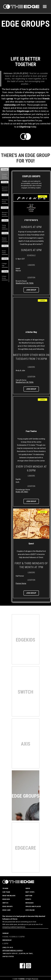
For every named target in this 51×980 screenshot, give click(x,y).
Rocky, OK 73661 (22, 492)
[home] (21, 7)
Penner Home (21, 583)
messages (29, 903)
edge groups (7, 907)
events (28, 899)
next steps (30, 892)
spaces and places (33, 907)
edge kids (6, 899)
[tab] (4, 174)
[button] (45, 7)
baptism (29, 896)
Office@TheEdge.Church (12, 950)
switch (5, 903)
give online (30, 910)
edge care (6, 910)
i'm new (5, 888)
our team (6, 892)
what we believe (9, 896)
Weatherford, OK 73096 (25, 283)
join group (31, 290)
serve (28, 888)
